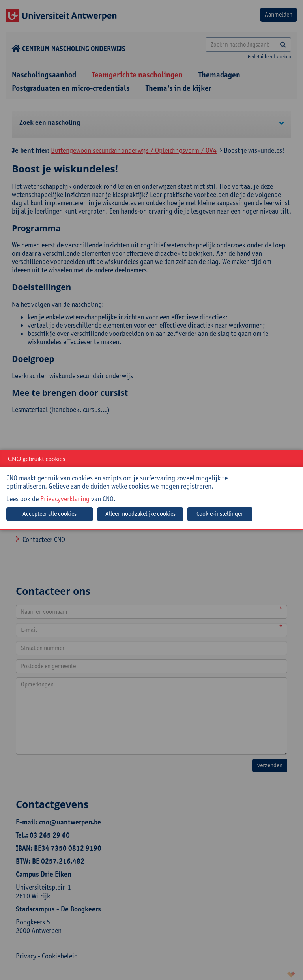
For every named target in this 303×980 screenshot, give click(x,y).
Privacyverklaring (65, 499)
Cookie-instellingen (220, 514)
